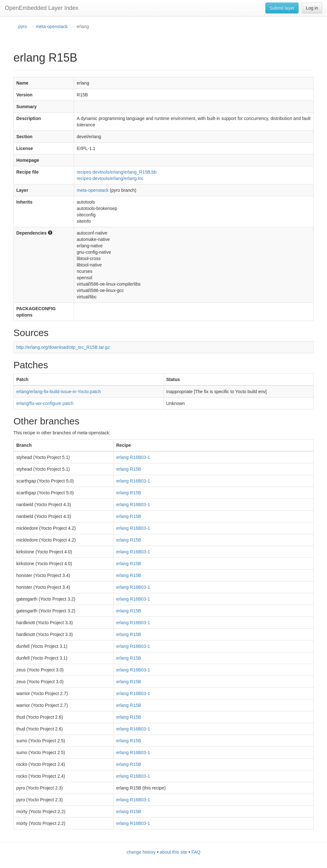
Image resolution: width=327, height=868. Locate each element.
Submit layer (282, 8)
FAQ (196, 852)
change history (141, 852)
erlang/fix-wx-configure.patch (45, 403)
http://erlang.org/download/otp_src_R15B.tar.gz (63, 347)
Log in (312, 8)
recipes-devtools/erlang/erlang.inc (110, 178)
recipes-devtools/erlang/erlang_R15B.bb (117, 172)
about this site (173, 852)
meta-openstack (52, 26)
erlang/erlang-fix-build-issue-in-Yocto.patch (59, 392)
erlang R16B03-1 (133, 457)
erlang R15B (129, 469)
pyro (23, 26)
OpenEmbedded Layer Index (42, 8)
